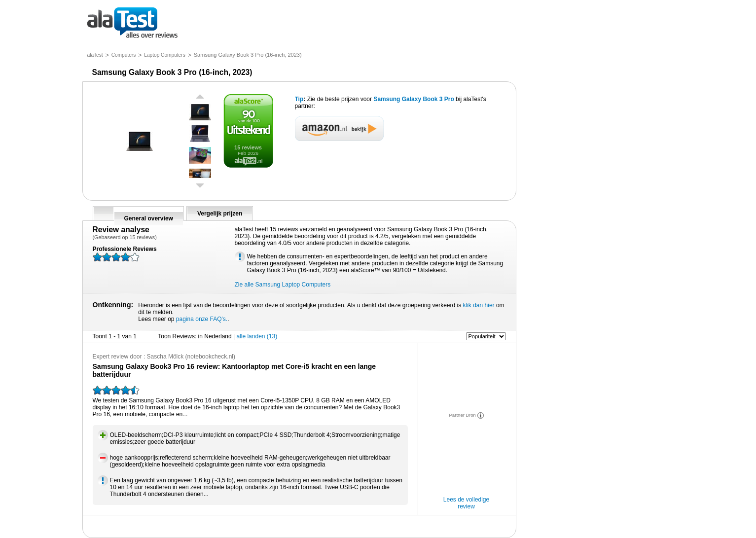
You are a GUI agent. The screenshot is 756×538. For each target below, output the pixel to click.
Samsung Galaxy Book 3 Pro (414, 99)
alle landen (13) (257, 336)
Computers (124, 55)
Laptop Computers (164, 55)
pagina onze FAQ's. (202, 319)
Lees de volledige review (466, 503)
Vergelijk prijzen (220, 214)
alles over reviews (132, 23)
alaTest (95, 55)
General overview (149, 218)
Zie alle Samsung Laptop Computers (283, 285)
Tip (299, 99)
